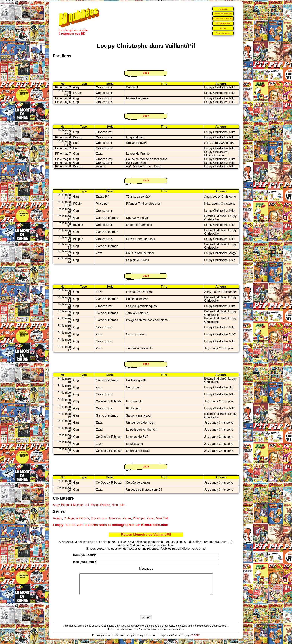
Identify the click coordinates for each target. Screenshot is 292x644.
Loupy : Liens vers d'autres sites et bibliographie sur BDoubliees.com (111, 525)
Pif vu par (139, 518)
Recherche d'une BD (223, 18)
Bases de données (223, 14)
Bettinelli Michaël (72, 505)
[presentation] (146, 609)
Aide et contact (223, 33)
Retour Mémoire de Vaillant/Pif (146, 534)
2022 (146, 116)
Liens (223, 28)
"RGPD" (195, 639)
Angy (56, 505)
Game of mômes (120, 518)
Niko (122, 505)
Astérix (57, 518)
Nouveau (223, 9)
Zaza (150, 518)
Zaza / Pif (162, 518)
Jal (87, 505)
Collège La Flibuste (76, 518)
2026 (146, 466)
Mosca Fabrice (100, 505)
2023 (146, 180)
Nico (115, 505)
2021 (146, 73)
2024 (146, 276)
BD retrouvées (223, 23)
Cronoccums (99, 518)
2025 (146, 364)
